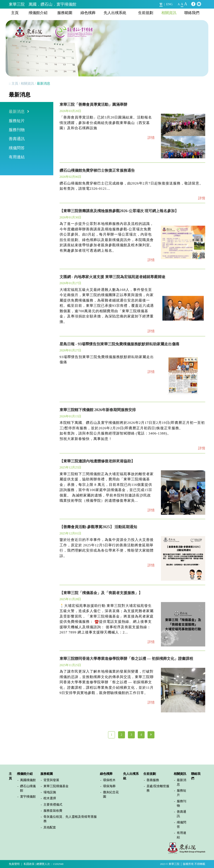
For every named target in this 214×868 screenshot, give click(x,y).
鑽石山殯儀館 (28, 788)
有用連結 (17, 157)
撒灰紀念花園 (111, 794)
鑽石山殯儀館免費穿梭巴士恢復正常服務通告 (97, 170)
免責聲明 (14, 864)
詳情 (151, 138)
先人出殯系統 (115, 13)
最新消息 (17, 112)
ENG (169, 4)
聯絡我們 (192, 13)
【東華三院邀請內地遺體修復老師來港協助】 (97, 461)
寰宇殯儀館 (28, 797)
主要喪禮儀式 (53, 805)
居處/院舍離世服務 (158, 788)
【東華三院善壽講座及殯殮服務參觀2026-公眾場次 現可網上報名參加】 (119, 211)
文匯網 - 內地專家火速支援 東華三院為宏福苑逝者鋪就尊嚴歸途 (112, 277)
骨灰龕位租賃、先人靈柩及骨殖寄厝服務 (70, 819)
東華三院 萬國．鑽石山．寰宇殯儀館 (43, 4)
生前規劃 (146, 13)
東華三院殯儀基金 (56, 786)
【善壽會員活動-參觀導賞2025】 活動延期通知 (98, 527)
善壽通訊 (17, 139)
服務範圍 (65, 13)
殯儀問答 (17, 148)
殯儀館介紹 (38, 13)
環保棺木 (109, 780)
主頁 (15, 13)
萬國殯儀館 (28, 780)
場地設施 (50, 792)
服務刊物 (17, 130)
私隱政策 (29, 864)
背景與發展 (51, 780)
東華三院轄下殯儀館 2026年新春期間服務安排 (98, 410)
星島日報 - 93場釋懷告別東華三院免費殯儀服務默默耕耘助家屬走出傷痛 (120, 344)
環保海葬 (109, 786)
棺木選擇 (50, 798)
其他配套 (50, 827)
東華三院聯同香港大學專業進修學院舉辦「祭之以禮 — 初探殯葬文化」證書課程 (126, 659)
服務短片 (17, 121)
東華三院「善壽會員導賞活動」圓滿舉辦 (93, 104)
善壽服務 (153, 780)
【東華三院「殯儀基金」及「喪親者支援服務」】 (101, 593)
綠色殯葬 (88, 13)
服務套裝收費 (53, 811)
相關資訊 (169, 13)
